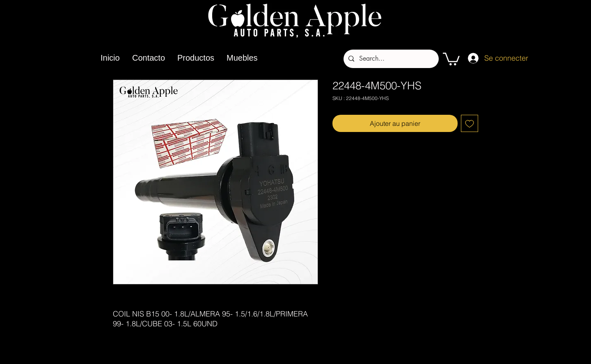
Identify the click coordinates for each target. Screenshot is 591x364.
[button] (451, 58)
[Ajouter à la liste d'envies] (470, 123)
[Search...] (390, 59)
